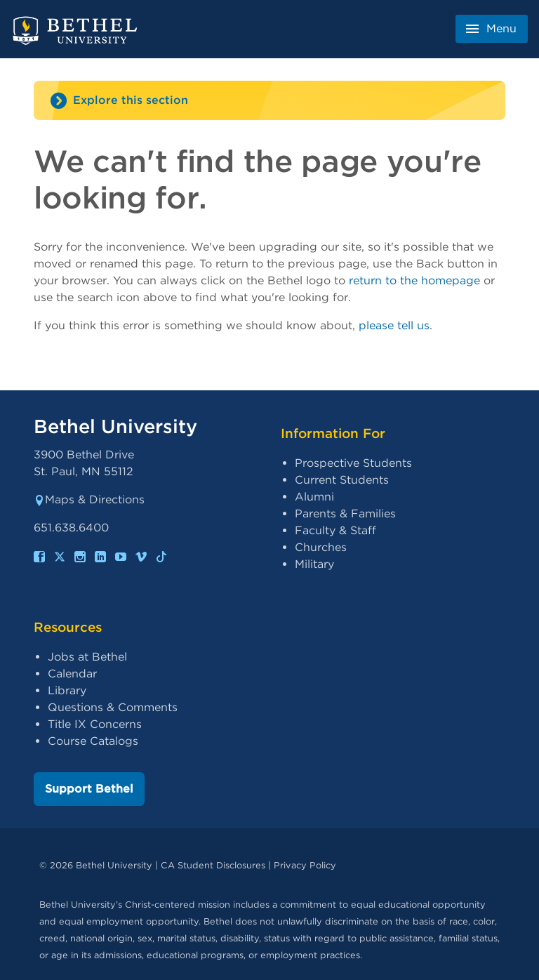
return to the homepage (414, 280)
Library (67, 690)
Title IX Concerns (95, 724)
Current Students (342, 480)
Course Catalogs (93, 741)
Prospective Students (353, 463)
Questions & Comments (113, 707)
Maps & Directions (89, 499)
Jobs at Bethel (87, 657)
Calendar (72, 674)
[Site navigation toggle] (269, 100)
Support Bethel (89, 789)
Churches (321, 547)
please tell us (394, 325)
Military (314, 564)
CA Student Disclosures (213, 865)
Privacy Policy (305, 865)
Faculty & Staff (335, 530)
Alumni (314, 497)
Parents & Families (345, 514)
